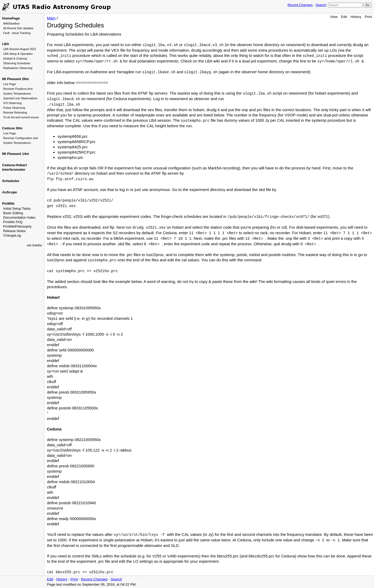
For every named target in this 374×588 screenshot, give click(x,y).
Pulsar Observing (14, 108)
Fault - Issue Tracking (17, 33)
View (334, 17)
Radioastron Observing (18, 68)
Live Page (9, 84)
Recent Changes (300, 5)
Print (368, 17)
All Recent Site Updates (18, 28)
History (356, 17)
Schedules (11, 181)
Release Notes (14, 231)
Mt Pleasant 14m (16, 154)
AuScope (9, 192)
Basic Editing (13, 213)
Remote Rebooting (15, 112)
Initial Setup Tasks (17, 209)
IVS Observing (12, 103)
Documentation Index (19, 217)
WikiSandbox (11, 23)
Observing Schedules (17, 63)
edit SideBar (34, 245)
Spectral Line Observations (20, 98)
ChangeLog (12, 235)
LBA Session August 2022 (20, 49)
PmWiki (8, 204)
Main (51, 18)
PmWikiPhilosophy (17, 226)
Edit (344, 17)
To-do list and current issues (21, 117)
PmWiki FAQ (13, 222)
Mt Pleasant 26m (16, 79)
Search (321, 5)
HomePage (11, 18)
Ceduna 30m (12, 128)
